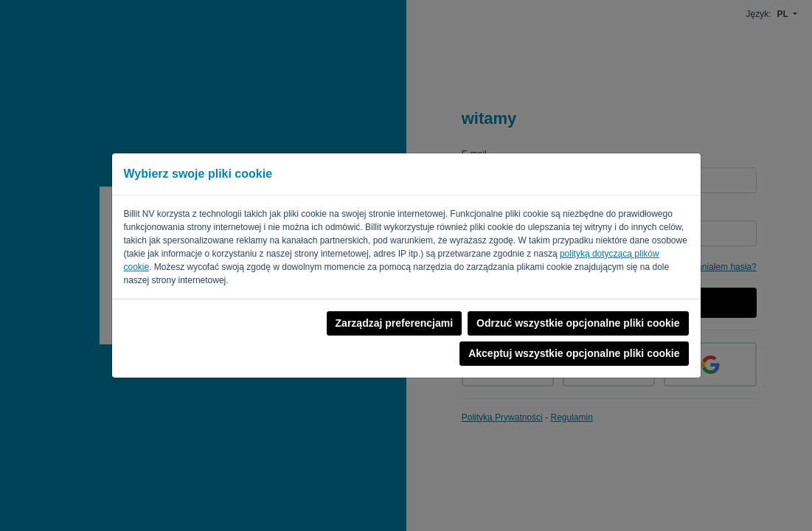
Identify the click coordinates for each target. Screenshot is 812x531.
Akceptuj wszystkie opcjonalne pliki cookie (574, 353)
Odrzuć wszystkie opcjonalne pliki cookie (578, 323)
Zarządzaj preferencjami (395, 323)
